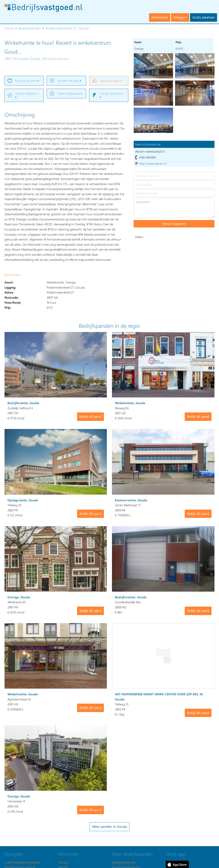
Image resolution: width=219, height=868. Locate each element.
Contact (63, 862)
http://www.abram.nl (153, 163)
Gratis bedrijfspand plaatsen (23, 862)
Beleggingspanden (124, 862)
